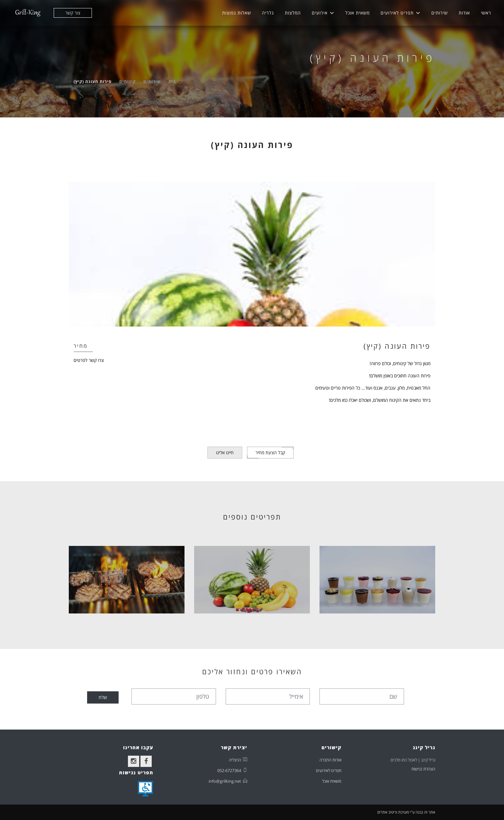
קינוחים (127, 81)
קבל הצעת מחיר (270, 452)
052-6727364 (229, 770)
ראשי (486, 13)
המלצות (293, 13)
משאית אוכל (357, 13)
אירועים (320, 13)
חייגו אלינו (225, 452)
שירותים (440, 13)
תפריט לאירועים (397, 13)
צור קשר (73, 13)
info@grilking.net (225, 781)
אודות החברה (330, 760)
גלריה (268, 13)
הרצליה (235, 760)
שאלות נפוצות (237, 13)
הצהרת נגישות (423, 769)
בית (172, 81)
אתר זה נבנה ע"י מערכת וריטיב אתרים (406, 812)
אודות (464, 13)
